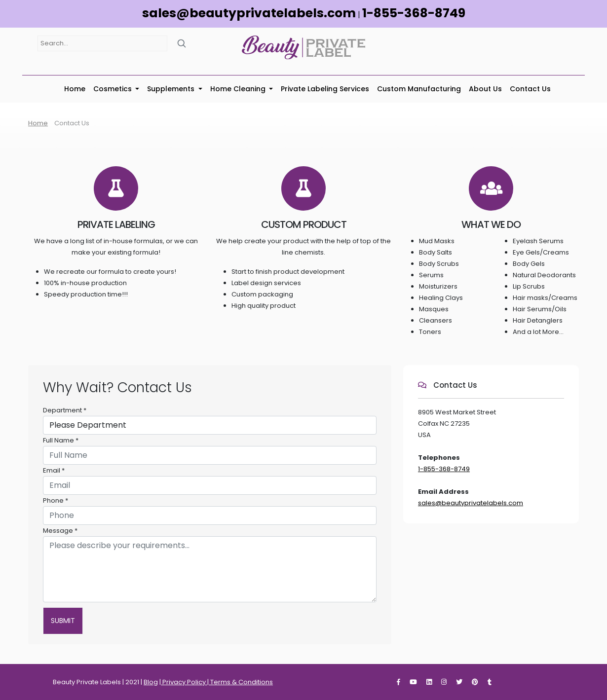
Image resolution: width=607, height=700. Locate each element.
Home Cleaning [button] (239, 89)
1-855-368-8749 (414, 13)
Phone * (56, 500)
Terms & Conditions (241, 682)
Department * (65, 410)
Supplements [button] (172, 89)
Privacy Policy (184, 682)
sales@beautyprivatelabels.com (249, 13)
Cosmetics (114, 89)
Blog (151, 682)
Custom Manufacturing (419, 89)
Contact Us (530, 89)
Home (75, 89)
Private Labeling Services (325, 89)
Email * (54, 470)
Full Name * (61, 440)
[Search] (182, 43)
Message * (60, 531)
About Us (485, 89)
